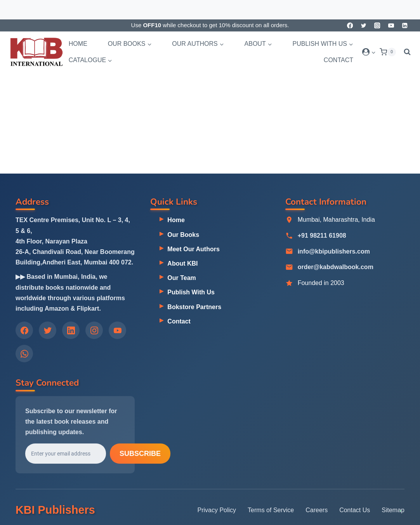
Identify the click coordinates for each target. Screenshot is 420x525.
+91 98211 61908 (322, 236)
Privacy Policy (217, 510)
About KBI (182, 263)
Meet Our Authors (194, 249)
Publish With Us (191, 293)
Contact (338, 60)
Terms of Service (271, 510)
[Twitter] (364, 25)
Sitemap (393, 510)
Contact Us (355, 510)
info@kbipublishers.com (334, 252)
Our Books (183, 235)
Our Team (182, 278)
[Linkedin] (405, 25)
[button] (373, 52)
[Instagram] (377, 25)
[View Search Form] (405, 52)
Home (78, 44)
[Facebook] (350, 25)
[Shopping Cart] (388, 52)
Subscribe (140, 455)
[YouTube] (391, 25)
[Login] (369, 52)
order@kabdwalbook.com (336, 267)
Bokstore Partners (194, 307)
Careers (317, 510)
